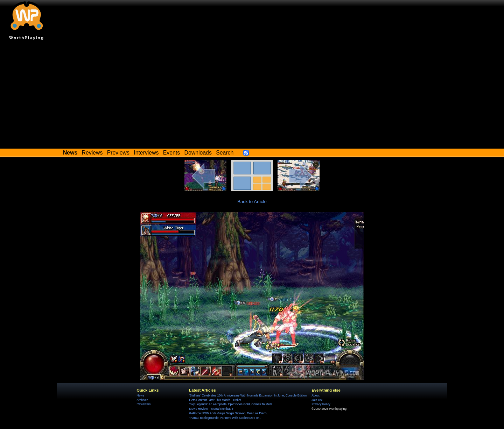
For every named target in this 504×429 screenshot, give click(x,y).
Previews (118, 153)
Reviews (92, 153)
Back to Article (252, 202)
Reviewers (143, 404)
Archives (142, 400)
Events (171, 153)
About (315, 395)
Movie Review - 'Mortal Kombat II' (211, 409)
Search (225, 153)
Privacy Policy (321, 404)
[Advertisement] (252, 96)
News (140, 395)
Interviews (146, 153)
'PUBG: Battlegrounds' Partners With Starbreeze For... (225, 418)
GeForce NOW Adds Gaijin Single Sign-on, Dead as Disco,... (229, 413)
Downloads (198, 153)
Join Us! (317, 400)
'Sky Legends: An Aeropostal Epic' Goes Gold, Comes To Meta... (232, 404)
